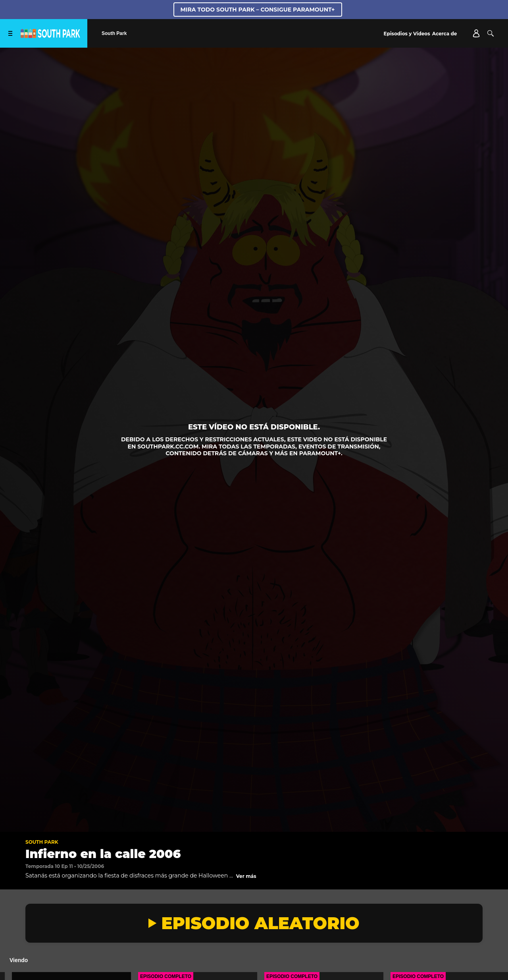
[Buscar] (491, 33)
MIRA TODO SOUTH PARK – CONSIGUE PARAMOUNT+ (258, 10)
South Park (42, 842)
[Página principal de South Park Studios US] (50, 36)
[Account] (476, 33)
